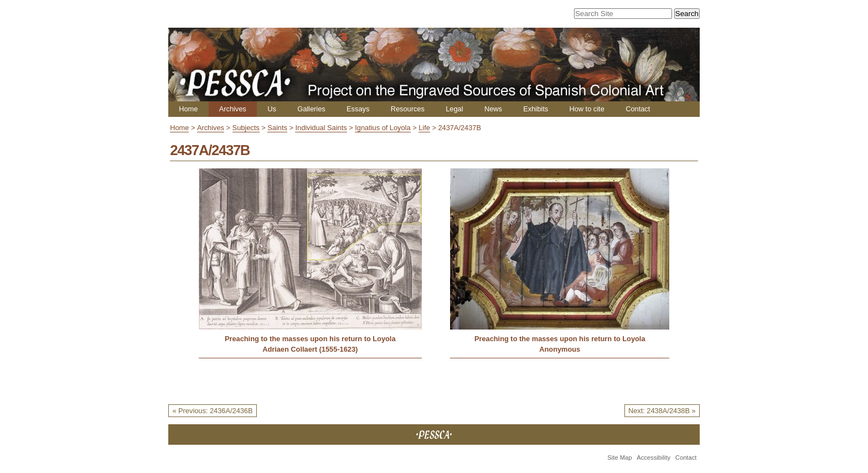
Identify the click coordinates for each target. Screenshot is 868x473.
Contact (638, 109)
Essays (358, 109)
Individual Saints (321, 128)
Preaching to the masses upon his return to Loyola (310, 339)
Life (424, 128)
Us (272, 109)
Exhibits (536, 109)
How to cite (587, 109)
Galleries (311, 109)
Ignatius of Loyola (383, 128)
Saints (277, 128)
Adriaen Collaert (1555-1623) (310, 349)
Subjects (246, 128)
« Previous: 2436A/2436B (212, 411)
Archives (233, 109)
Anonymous (560, 349)
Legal (454, 109)
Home (188, 109)
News (493, 109)
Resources (408, 109)
